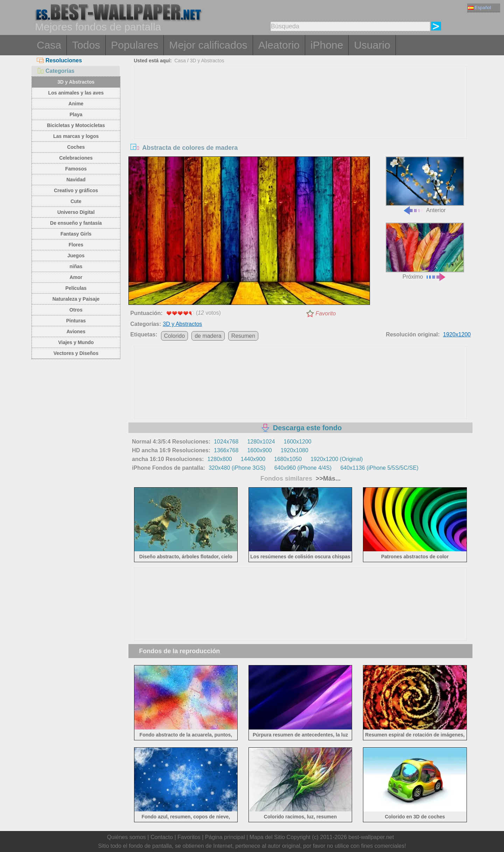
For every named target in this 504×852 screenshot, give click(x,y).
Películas (76, 288)
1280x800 (219, 459)
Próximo (425, 251)
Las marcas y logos (76, 136)
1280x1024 (261, 442)
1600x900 (259, 450)
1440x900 (253, 459)
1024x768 (226, 442)
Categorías (56, 71)
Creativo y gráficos (76, 190)
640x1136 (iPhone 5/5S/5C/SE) (379, 468)
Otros (76, 310)
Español (479, 8)
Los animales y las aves (76, 93)
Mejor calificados (208, 45)
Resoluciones (59, 60)
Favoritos (189, 837)
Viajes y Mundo (76, 342)
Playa (76, 114)
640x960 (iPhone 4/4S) (303, 468)
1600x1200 (298, 442)
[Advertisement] (301, 119)
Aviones (76, 331)
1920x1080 (295, 450)
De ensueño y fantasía (76, 223)
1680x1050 (288, 459)
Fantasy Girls (76, 234)
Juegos (76, 256)
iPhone (327, 45)
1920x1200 (457, 334)
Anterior (425, 185)
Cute (76, 201)
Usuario (372, 45)
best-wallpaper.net (371, 837)
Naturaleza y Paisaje (76, 299)
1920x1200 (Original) (337, 459)
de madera (208, 336)
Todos (86, 45)
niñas (76, 266)
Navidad (76, 180)
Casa (49, 45)
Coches (76, 147)
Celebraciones (76, 158)
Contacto (162, 837)
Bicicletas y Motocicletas (76, 125)
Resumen (243, 336)
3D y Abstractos (76, 82)
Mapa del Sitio (267, 837)
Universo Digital (76, 212)
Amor (76, 277)
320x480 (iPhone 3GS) (237, 468)
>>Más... (327, 479)
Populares (135, 45)
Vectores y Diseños (76, 353)
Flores (76, 245)
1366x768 (226, 450)
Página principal (225, 837)
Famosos (76, 169)
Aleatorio (279, 45)
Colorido (175, 336)
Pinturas (76, 321)
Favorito (326, 313)
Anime (76, 104)
